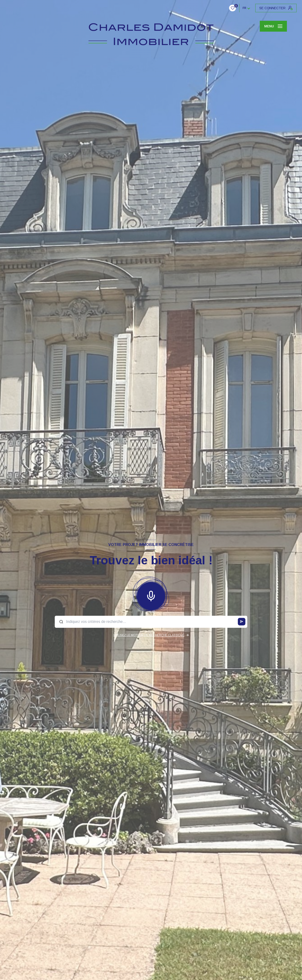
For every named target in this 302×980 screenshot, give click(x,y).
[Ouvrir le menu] (273, 26)
